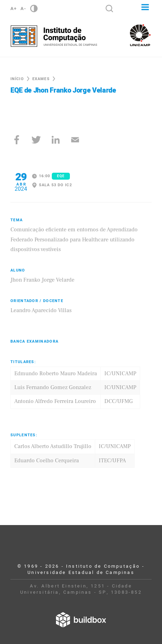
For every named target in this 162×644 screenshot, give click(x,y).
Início (17, 79)
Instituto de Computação (54, 36)
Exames (41, 79)
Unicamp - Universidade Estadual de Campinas (140, 35)
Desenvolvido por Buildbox (81, 620)
